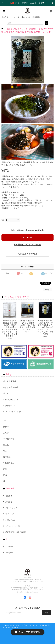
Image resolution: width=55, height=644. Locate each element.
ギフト (6, 393)
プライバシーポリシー (14, 526)
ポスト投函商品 (10, 381)
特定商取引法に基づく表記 (16, 532)
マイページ (10, 514)
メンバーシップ (11, 508)
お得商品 (7, 457)
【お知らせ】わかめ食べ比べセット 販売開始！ (22, 17)
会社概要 (9, 496)
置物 (5, 475)
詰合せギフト (10, 406)
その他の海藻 (9, 439)
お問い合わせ (10, 520)
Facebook (9, 547)
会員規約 (15, 627)
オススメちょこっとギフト (15, 412)
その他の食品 (9, 463)
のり (5, 421)
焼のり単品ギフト (12, 400)
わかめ (6, 427)
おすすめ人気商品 (11, 387)
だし (5, 451)
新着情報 (9, 502)
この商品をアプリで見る (27, 254)
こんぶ (6, 433)
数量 (3, 220)
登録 (46, 613)
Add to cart (28, 237)
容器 (5, 469)
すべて (8, 273)
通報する (48, 290)
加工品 (6, 445)
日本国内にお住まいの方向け (27, 245)
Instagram (9, 553)
